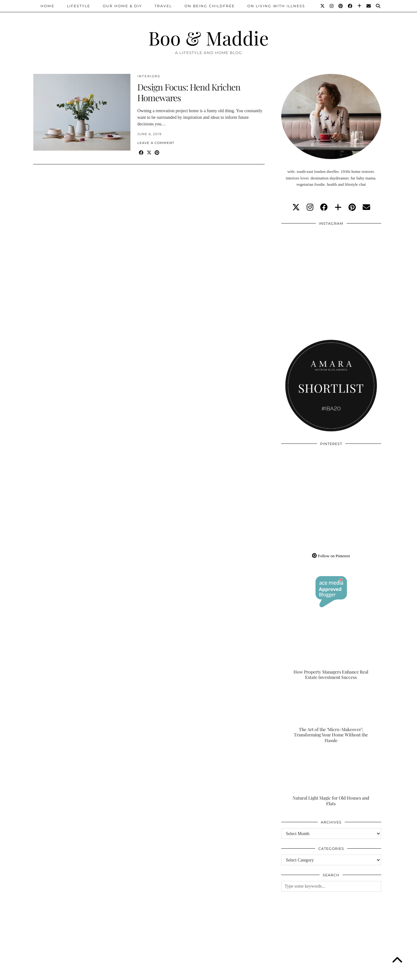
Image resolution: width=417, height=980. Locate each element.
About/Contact (109, 973)
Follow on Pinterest (331, 556)
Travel (163, 6)
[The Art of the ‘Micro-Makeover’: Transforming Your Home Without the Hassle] (331, 716)
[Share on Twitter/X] (149, 153)
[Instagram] (332, 6)
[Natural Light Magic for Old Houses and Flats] (331, 779)
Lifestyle (79, 6)
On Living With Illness (276, 6)
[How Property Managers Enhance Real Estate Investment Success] (331, 652)
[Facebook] (350, 6)
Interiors (149, 76)
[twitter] (296, 207)
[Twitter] (323, 6)
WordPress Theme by (352, 973)
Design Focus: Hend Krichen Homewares (189, 92)
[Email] (369, 6)
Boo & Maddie (208, 38)
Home (47, 6)
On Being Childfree (210, 6)
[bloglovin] (338, 207)
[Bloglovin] (360, 6)
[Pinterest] (341, 6)
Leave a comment (156, 143)
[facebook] (324, 207)
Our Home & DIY (122, 6)
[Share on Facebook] (141, 153)
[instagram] (310, 207)
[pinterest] (352, 207)
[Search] (378, 6)
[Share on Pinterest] (157, 153)
